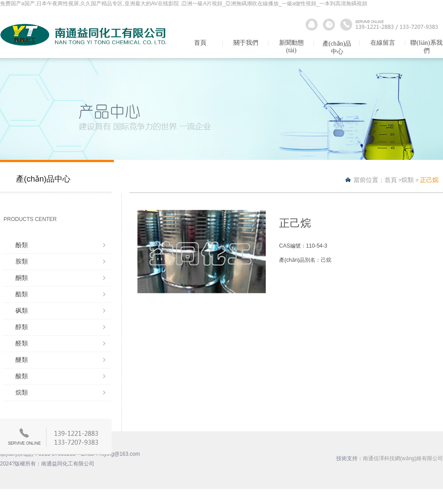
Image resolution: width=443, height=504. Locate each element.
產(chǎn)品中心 (337, 48)
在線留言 (383, 43)
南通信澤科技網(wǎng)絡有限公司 (403, 458)
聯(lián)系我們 (426, 47)
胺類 (22, 261)
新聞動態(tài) (291, 47)
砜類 (22, 310)
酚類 (22, 245)
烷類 (22, 392)
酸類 (22, 376)
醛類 (22, 343)
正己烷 (429, 180)
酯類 (22, 294)
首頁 (200, 43)
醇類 (22, 327)
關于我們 (246, 43)
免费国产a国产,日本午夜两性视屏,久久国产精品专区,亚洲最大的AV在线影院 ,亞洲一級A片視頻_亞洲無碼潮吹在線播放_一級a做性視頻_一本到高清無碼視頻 (184, 4)
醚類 (22, 360)
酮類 (22, 278)
